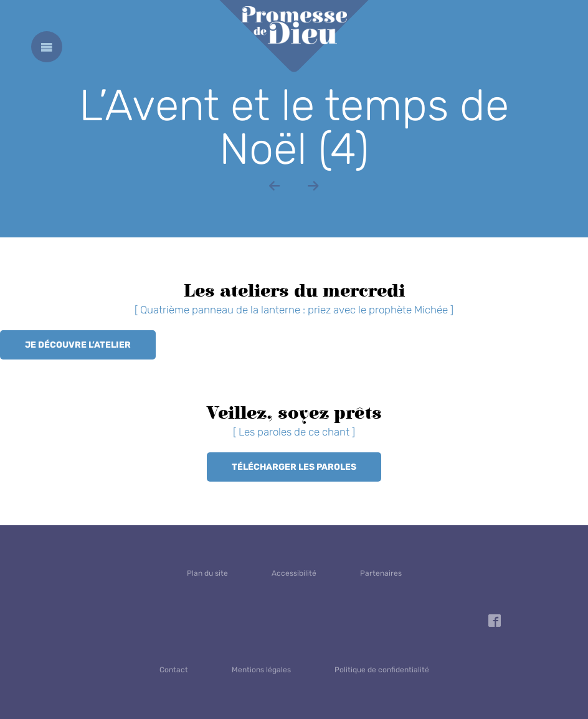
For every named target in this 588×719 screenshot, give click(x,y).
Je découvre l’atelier (78, 345)
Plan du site (207, 573)
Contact (174, 670)
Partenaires (381, 573)
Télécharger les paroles (294, 467)
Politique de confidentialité (382, 670)
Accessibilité (294, 573)
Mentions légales (261, 670)
